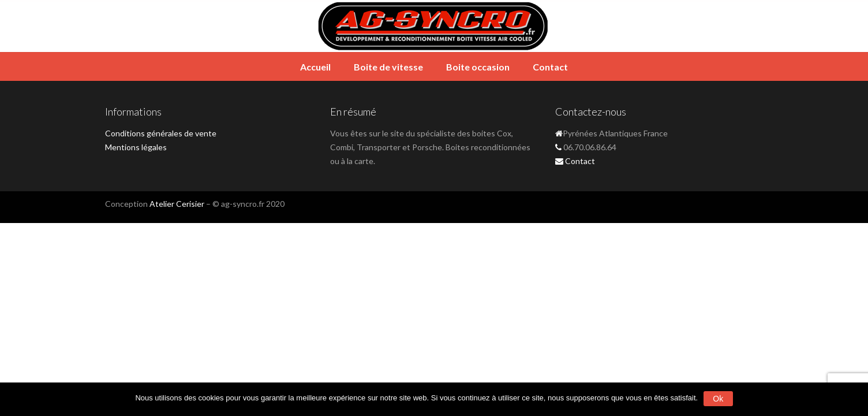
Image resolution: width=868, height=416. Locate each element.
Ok (718, 399)
